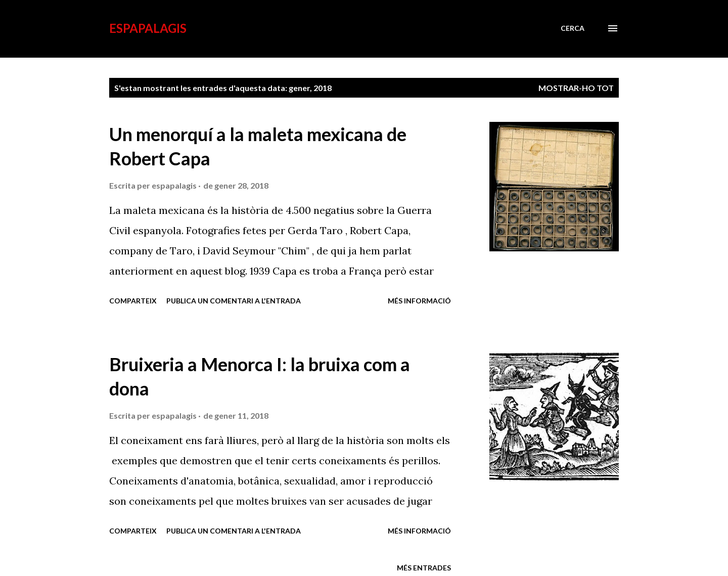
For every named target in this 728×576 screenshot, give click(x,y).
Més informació (419, 301)
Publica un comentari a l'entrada (234, 301)
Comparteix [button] (133, 301)
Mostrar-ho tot (576, 88)
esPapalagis (148, 28)
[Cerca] (573, 28)
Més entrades (424, 568)
